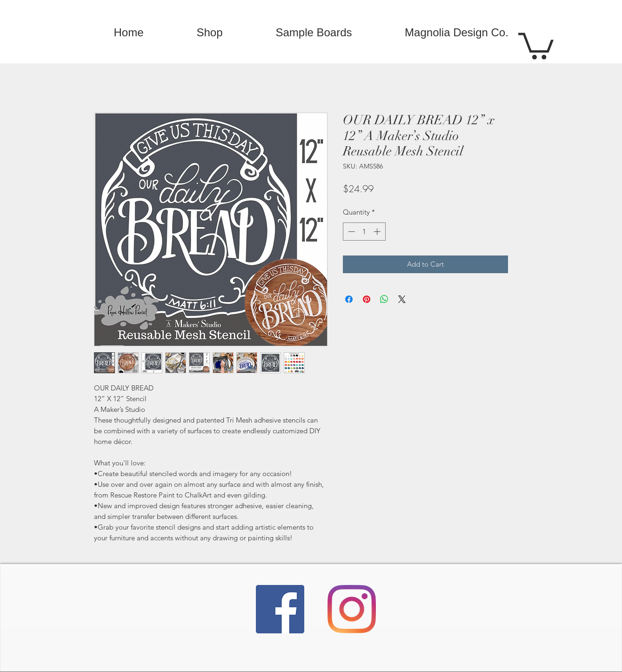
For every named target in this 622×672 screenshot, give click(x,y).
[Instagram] (352, 609)
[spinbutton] (364, 232)
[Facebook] (280, 609)
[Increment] (378, 232)
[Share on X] (402, 299)
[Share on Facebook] (349, 299)
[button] (536, 45)
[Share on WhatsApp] (384, 299)
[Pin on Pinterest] (367, 299)
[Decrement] (351, 232)
